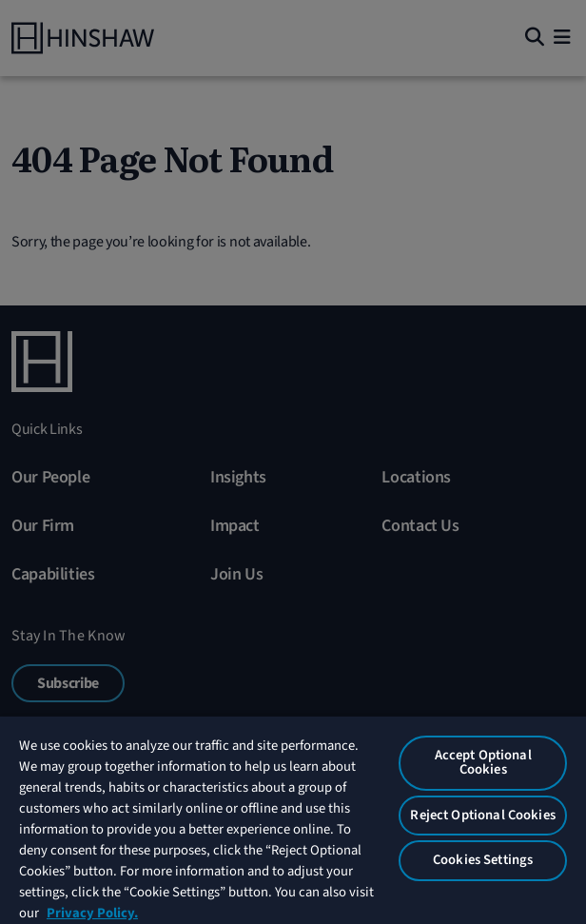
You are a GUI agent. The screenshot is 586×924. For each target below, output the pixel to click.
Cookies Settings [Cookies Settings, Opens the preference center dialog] (483, 860)
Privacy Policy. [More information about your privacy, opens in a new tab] (92, 913)
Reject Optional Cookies (482, 815)
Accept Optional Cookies (483, 762)
